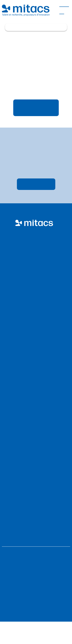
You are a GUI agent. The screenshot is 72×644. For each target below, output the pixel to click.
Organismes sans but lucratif (34, 268)
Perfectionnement (34, 496)
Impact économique (34, 356)
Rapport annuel (34, 415)
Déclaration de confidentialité (36, 606)
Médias (34, 489)
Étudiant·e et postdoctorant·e (34, 282)
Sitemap (36, 568)
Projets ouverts (34, 349)
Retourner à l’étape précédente (36, 108)
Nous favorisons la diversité (36, 593)
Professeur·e (34, 275)
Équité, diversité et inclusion (34, 422)
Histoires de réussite (34, 476)
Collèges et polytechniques (34, 289)
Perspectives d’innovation (34, 469)
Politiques (36, 556)
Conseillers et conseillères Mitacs (34, 401)
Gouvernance (34, 435)
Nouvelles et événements (34, 482)
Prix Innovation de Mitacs (34, 336)
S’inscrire (36, 184)
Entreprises (34, 261)
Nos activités (34, 322)
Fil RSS (36, 581)
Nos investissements (34, 329)
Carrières (34, 429)
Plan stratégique (34, 408)
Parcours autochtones (34, 342)
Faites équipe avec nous (34, 295)
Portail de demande (34, 462)
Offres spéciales (34, 363)
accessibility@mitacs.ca (51, 534)
